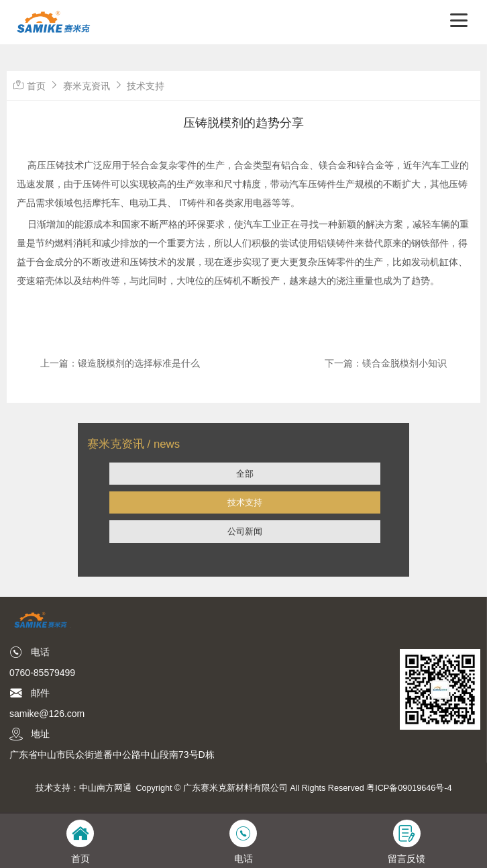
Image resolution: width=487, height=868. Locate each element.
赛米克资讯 (87, 86)
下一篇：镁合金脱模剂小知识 (386, 363)
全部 (245, 474)
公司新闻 (245, 531)
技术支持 (245, 502)
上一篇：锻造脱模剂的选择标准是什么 (120, 363)
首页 (36, 86)
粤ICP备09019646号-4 (409, 788)
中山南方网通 (105, 788)
